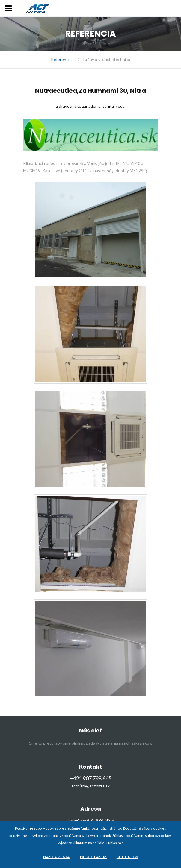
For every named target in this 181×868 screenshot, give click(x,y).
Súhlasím (127, 857)
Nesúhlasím (93, 857)
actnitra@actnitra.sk (90, 786)
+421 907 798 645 (90, 778)
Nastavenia (57, 857)
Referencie (61, 60)
